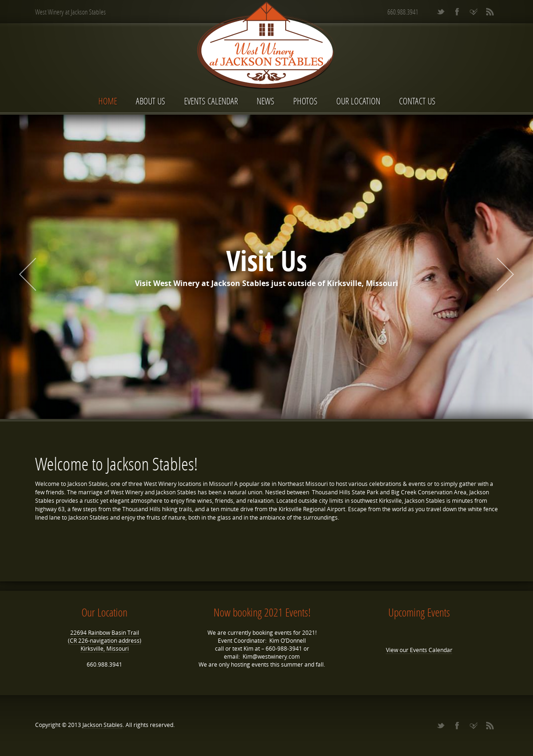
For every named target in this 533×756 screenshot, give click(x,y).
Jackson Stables (103, 725)
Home (108, 101)
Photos (305, 101)
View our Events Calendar (419, 650)
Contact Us (417, 101)
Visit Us (266, 261)
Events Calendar (211, 101)
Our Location (358, 101)
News (266, 101)
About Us (151, 101)
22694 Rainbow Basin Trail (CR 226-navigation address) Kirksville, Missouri (105, 641)
